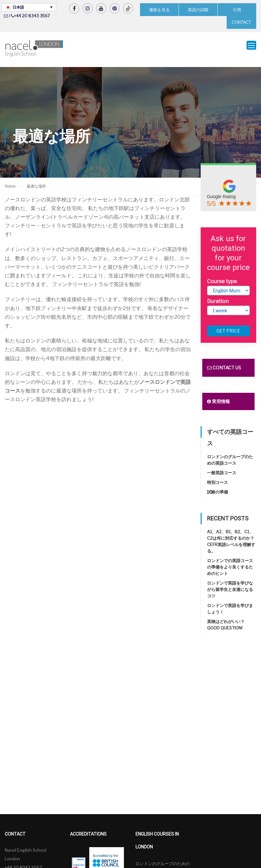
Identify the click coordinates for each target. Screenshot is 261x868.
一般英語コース (222, 466)
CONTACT (241, 22)
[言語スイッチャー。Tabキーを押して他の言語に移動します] (29, 7)
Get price (228, 324)
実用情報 (218, 395)
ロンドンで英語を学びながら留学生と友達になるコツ (230, 583)
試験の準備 (217, 485)
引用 (237, 9)
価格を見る (159, 9)
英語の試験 (198, 9)
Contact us (224, 361)
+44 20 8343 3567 (32, 16)
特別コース (217, 476)
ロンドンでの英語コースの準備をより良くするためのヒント (230, 560)
